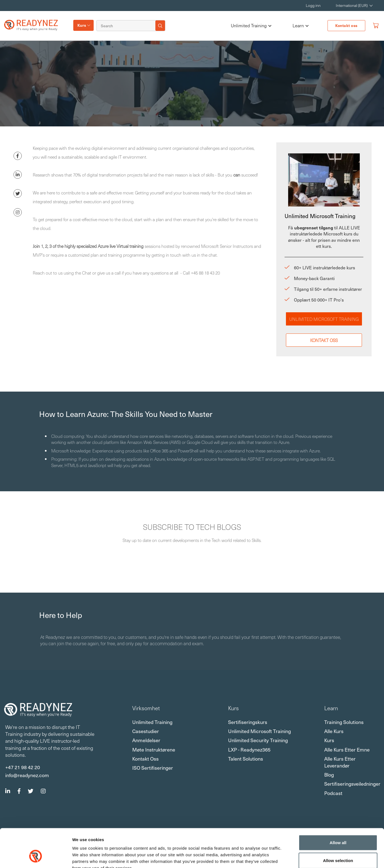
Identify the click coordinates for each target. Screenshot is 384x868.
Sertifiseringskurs (248, 722)
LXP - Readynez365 (249, 749)
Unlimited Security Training (258, 740)
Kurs (82, 25)
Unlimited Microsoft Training (324, 319)
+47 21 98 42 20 (23, 767)
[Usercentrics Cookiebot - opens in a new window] (36, 857)
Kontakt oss (346, 25)
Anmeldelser (146, 740)
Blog (329, 775)
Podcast (333, 793)
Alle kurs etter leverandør (340, 762)
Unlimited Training (251, 26)
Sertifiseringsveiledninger (352, 784)
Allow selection (338, 828)
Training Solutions (344, 722)
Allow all (338, 809)
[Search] (127, 26)
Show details (289, 857)
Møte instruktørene (154, 749)
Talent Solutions (246, 759)
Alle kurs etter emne (347, 749)
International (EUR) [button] (352, 5)
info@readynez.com (27, 775)
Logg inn (313, 5)
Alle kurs (334, 731)
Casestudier (146, 731)
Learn (301, 26)
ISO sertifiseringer (153, 768)
